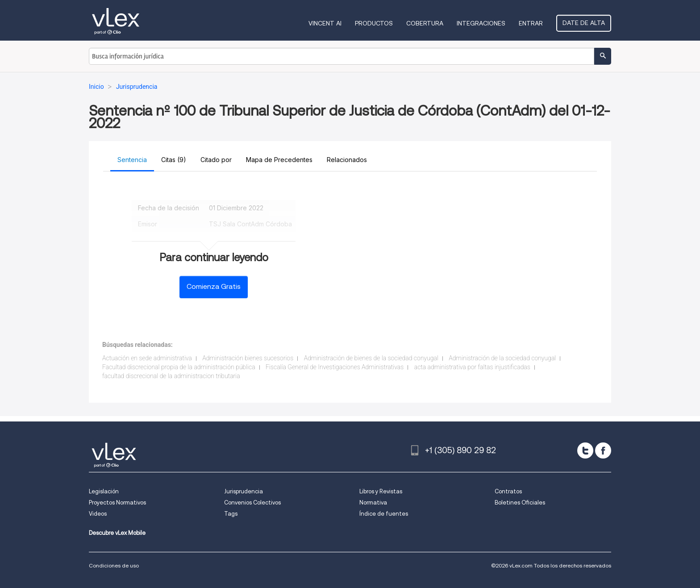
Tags (231, 514)
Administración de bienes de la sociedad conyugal (371, 358)
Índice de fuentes (384, 514)
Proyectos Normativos (117, 503)
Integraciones (481, 23)
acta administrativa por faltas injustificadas (472, 367)
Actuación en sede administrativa (147, 358)
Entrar (531, 23)
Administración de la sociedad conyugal (502, 358)
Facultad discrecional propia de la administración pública (179, 367)
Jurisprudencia (244, 491)
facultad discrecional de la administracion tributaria (171, 376)
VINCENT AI (325, 23)
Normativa (373, 503)
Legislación (104, 491)
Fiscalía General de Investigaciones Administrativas (335, 367)
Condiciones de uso (114, 565)
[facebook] (603, 450)
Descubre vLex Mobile (117, 533)
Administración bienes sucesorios (248, 358)
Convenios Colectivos (252, 503)
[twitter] (585, 450)
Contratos (508, 491)
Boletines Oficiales (520, 503)
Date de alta (584, 23)
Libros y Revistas (381, 491)
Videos (98, 514)
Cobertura (425, 23)
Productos (374, 23)
